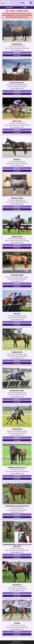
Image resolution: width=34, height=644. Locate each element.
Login (25, 7)
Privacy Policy (17, 641)
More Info (17, 53)
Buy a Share (9, 7)
